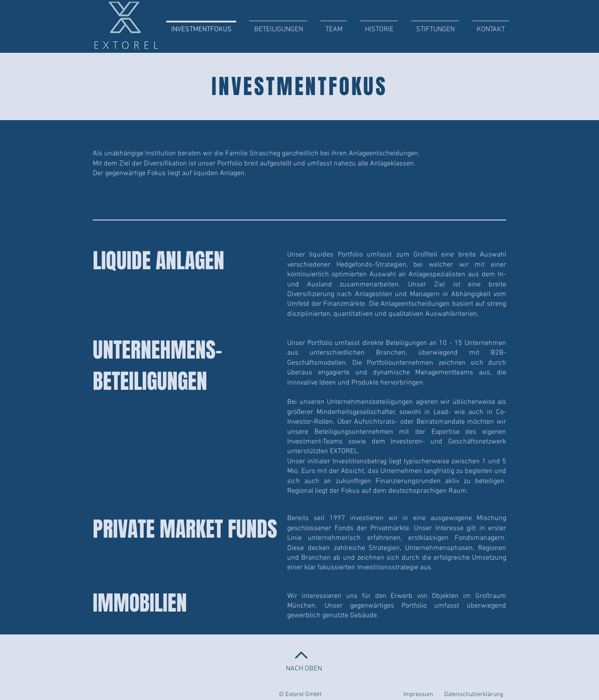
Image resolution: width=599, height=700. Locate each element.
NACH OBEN (304, 669)
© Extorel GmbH (300, 695)
